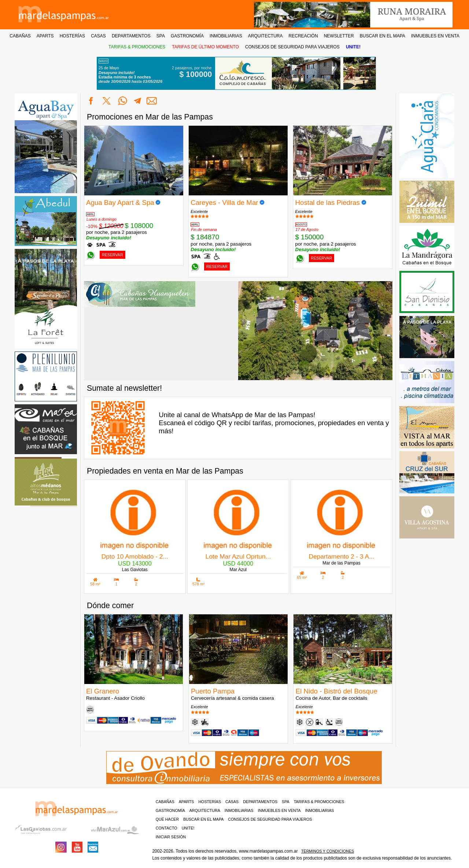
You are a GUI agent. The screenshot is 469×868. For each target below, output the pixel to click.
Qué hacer (167, 819)
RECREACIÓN (303, 36)
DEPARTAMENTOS (131, 36)
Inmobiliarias (239, 810)
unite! (188, 828)
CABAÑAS (20, 36)
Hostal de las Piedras (328, 203)
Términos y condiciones (328, 851)
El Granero (103, 691)
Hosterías (210, 802)
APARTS (45, 36)
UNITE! (353, 47)
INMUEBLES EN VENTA (435, 36)
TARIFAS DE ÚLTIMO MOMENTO (205, 47)
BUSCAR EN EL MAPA (383, 36)
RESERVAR (112, 255)
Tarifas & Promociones (319, 802)
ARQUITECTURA (265, 36)
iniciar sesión (171, 837)
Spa (286, 802)
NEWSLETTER (339, 36)
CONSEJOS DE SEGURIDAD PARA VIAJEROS (292, 47)
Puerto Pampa (213, 691)
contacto (167, 828)
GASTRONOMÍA (187, 36)
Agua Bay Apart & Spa (120, 203)
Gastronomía (170, 810)
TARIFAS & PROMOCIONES (137, 47)
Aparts (187, 802)
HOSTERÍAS (72, 36)
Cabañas (165, 802)
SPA (161, 36)
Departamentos (260, 802)
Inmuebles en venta (279, 810)
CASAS (98, 36)
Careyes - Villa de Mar (224, 203)
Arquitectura (205, 810)
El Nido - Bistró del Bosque (337, 691)
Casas (232, 802)
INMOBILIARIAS (226, 36)
